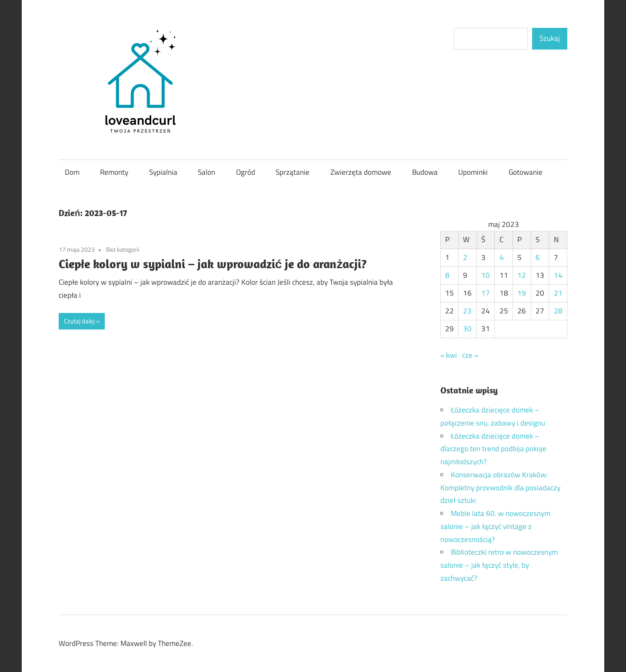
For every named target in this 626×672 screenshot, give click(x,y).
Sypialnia (163, 172)
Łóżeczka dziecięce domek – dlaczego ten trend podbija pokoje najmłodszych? (493, 449)
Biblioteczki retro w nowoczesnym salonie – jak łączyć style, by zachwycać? (499, 565)
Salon (206, 172)
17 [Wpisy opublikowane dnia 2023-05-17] (486, 293)
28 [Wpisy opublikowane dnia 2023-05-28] (558, 311)
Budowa (425, 172)
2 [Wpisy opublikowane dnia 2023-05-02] (465, 257)
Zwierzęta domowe (361, 172)
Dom (72, 172)
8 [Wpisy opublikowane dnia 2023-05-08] (447, 275)
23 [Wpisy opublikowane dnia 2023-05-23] (467, 311)
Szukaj (550, 38)
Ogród (246, 172)
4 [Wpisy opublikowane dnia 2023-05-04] (502, 257)
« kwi (449, 355)
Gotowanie (526, 172)
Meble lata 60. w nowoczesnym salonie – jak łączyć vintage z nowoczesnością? (495, 526)
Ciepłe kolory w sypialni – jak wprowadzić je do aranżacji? (213, 264)
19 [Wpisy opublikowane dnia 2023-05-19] (522, 293)
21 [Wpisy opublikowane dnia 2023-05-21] (558, 293)
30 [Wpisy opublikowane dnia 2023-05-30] (467, 329)
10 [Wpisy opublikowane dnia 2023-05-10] (486, 275)
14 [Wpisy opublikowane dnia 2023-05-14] (558, 275)
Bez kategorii (123, 249)
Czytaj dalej (79, 321)
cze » (470, 355)
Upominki (473, 172)
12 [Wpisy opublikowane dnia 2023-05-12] (522, 275)
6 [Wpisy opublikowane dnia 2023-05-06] (538, 257)
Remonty (114, 172)
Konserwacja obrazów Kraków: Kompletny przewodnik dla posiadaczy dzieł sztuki (500, 488)
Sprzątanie (293, 172)
